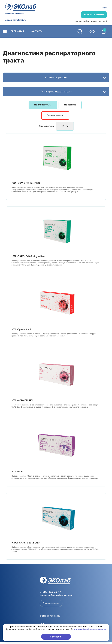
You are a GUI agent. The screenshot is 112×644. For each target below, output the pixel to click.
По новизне (70, 105)
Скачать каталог (55, 115)
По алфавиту (43, 105)
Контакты (37, 31)
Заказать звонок (94, 15)
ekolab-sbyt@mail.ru (16, 20)
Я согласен (56, 637)
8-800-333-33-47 (14, 14)
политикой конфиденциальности (90, 629)
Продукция (17, 31)
